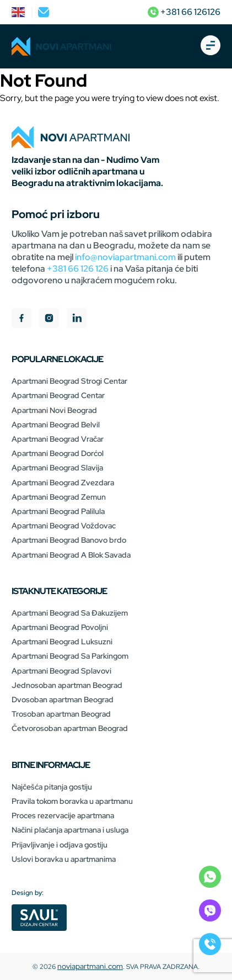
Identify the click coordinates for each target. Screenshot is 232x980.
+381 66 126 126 (78, 269)
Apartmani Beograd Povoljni (60, 627)
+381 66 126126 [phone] (184, 12)
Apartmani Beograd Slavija (57, 468)
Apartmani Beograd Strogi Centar (69, 381)
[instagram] (49, 319)
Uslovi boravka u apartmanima (64, 859)
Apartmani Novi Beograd (54, 410)
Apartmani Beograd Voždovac (64, 526)
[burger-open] (211, 46)
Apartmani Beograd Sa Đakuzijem (70, 613)
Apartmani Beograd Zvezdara (63, 483)
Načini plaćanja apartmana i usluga (70, 830)
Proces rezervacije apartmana (63, 815)
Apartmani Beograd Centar (58, 395)
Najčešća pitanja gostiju (52, 787)
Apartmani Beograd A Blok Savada (71, 555)
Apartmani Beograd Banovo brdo (69, 540)
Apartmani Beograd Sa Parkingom (70, 656)
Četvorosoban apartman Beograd (70, 728)
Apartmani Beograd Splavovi (61, 671)
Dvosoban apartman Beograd (63, 700)
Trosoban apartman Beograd (61, 714)
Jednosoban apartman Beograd (67, 685)
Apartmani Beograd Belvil (56, 425)
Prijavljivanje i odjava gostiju (60, 845)
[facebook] (21, 319)
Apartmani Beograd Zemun (59, 497)
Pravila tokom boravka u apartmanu (72, 801)
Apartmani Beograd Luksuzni (62, 642)
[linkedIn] (77, 319)
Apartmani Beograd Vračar (58, 439)
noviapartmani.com (90, 966)
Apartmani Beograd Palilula (58, 511)
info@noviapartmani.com (125, 257)
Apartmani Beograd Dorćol (58, 453)
